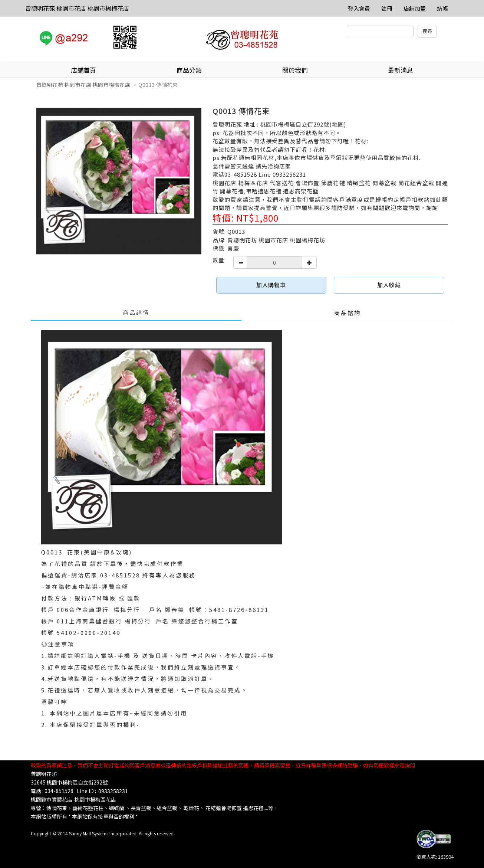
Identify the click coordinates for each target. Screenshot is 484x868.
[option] (119, 181)
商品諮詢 (348, 313)
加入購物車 (271, 285)
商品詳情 (136, 312)
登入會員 (359, 8)
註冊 (387, 8)
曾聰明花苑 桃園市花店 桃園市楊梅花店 (77, 8)
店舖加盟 (415, 8)
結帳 (442, 8)
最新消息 (401, 70)
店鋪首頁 (83, 70)
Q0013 (54, 552)
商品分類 (189, 70)
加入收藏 (389, 285)
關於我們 (295, 70)
